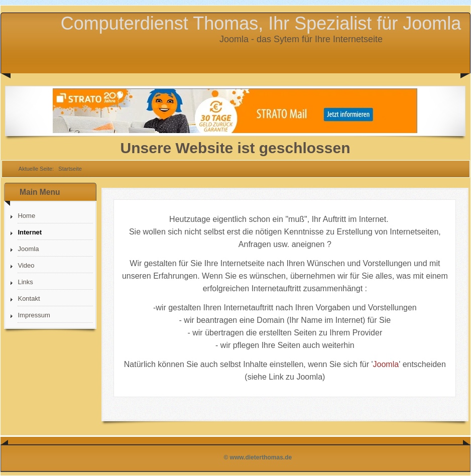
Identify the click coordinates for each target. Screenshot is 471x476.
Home (26, 216)
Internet (30, 232)
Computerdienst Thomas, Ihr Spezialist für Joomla (261, 23)
